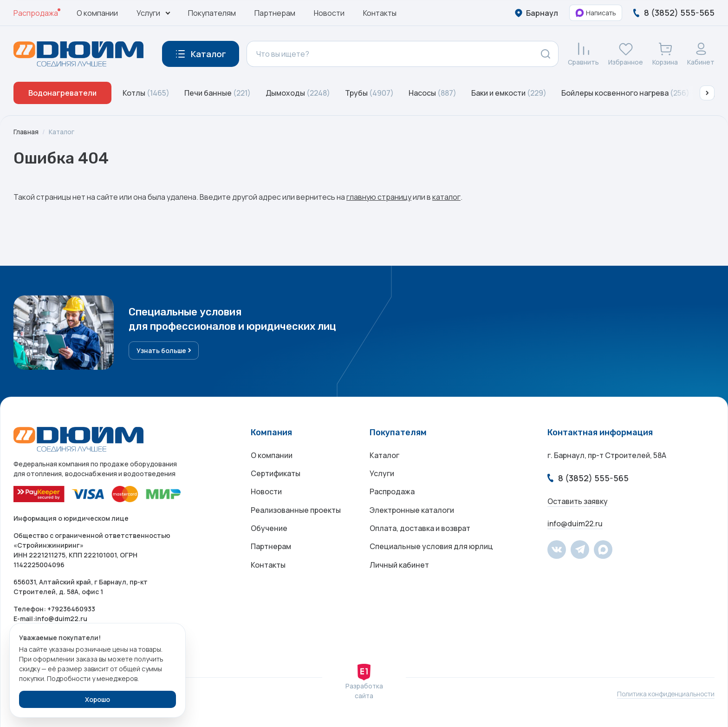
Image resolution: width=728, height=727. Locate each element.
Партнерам (275, 13)
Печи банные (218, 93)
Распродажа (36, 13)
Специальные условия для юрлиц (431, 548)
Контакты (380, 13)
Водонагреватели (62, 93)
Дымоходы (298, 93)
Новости (329, 13)
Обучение (269, 530)
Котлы (146, 93)
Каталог (62, 132)
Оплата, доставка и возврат (420, 530)
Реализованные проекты (296, 511)
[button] (707, 93)
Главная (26, 132)
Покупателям (212, 13)
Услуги (382, 474)
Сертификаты (276, 474)
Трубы (369, 93)
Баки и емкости (509, 93)
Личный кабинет (399, 567)
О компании (97, 13)
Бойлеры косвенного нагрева (625, 93)
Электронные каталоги (412, 511)
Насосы (432, 93)
